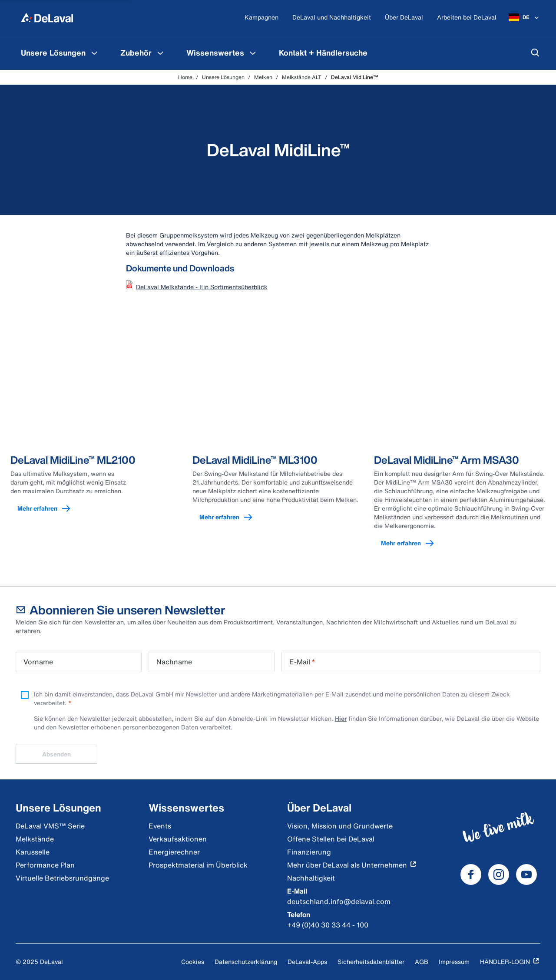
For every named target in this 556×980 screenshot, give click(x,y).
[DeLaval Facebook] (471, 874)
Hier (341, 718)
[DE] (525, 17)
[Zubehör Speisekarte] (160, 53)
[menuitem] (60, 53)
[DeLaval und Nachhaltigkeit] (332, 18)
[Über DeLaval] (404, 18)
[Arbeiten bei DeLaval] (467, 18)
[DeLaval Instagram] (499, 874)
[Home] (47, 17)
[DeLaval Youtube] (526, 874)
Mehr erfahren (48, 509)
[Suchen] (535, 53)
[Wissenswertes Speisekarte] (253, 53)
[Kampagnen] (261, 18)
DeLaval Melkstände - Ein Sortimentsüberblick (202, 287)
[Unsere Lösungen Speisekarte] (94, 53)
